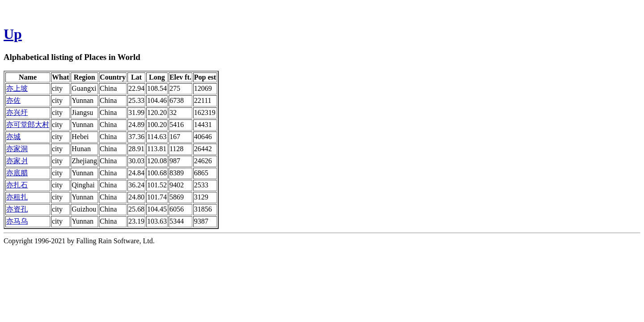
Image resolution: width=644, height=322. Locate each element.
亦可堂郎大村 (28, 125)
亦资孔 (17, 209)
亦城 (13, 137)
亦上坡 (17, 88)
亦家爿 (17, 161)
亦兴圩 (17, 112)
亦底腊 (17, 173)
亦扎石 (17, 185)
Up (13, 34)
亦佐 (13, 100)
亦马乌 (17, 221)
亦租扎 (17, 197)
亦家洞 (17, 149)
